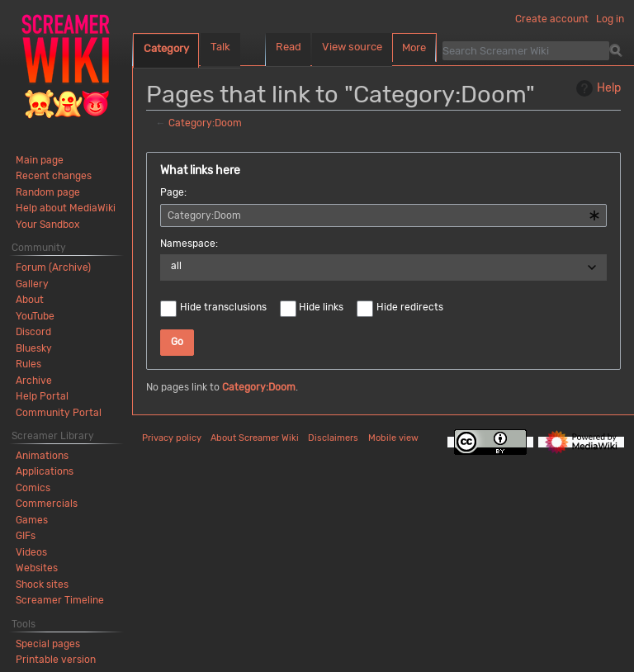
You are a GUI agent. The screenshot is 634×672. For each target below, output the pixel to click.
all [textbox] (176, 266)
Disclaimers (333, 438)
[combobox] (383, 215)
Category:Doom (205, 123)
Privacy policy (172, 438)
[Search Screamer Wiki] (526, 50)
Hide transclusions (223, 307)
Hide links (321, 307)
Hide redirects (410, 307)
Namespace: (189, 244)
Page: (173, 192)
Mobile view (393, 438)
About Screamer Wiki (255, 438)
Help (596, 88)
